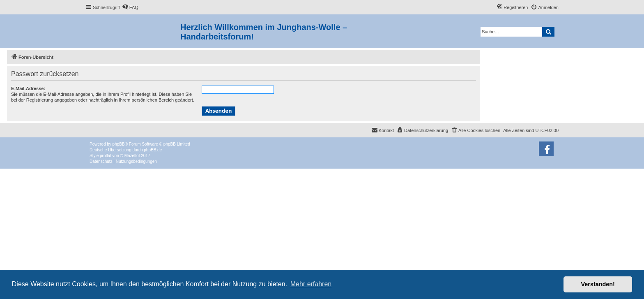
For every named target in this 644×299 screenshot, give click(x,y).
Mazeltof (132, 156)
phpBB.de (153, 150)
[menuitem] (130, 7)
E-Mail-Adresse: (28, 88)
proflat (106, 156)
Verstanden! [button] (598, 284)
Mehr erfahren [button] (311, 284)
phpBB (119, 144)
